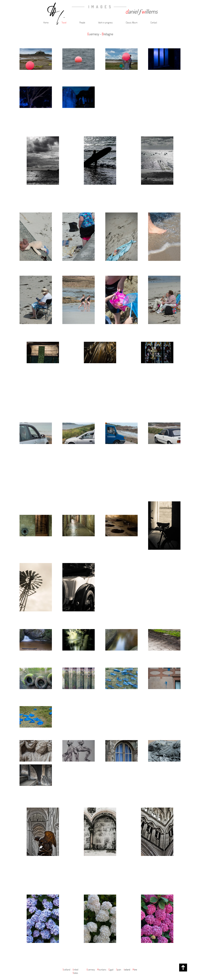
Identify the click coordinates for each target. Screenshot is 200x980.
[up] (183, 968)
